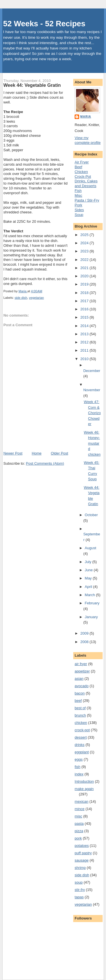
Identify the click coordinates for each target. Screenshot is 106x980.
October (91, 515)
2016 (85, 309)
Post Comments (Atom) (45, 463)
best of (80, 708)
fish (77, 767)
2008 (85, 642)
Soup (79, 215)
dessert (81, 737)
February (92, 603)
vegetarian (37, 298)
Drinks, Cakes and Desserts (86, 183)
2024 (85, 243)
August (90, 548)
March (90, 595)
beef (78, 701)
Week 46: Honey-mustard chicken (92, 443)
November (92, 390)
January (91, 617)
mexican (81, 801)
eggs (79, 759)
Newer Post (13, 453)
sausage (82, 860)
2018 (85, 293)
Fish (78, 191)
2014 (85, 326)
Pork (78, 205)
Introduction (84, 781)
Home (37, 453)
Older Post (60, 453)
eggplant (82, 752)
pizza (79, 831)
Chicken (81, 172)
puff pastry (83, 853)
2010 (85, 359)
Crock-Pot (83, 177)
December (92, 371)
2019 (85, 284)
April (89, 587)
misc (78, 816)
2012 (85, 342)
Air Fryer (82, 162)
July (89, 562)
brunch (80, 715)
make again (84, 789)
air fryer (81, 664)
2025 (85, 235)
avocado (82, 686)
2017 (85, 301)
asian (79, 679)
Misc (78, 195)
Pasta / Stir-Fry (87, 200)
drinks (80, 745)
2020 (85, 276)
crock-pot (82, 730)
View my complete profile (88, 140)
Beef (78, 167)
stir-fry (80, 890)
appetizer (82, 671)
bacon (80, 693)
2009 (85, 633)
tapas (79, 897)
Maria (86, 117)
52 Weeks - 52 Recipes (44, 24)
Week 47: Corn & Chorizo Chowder (92, 413)
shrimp (80, 868)
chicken (81, 723)
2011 (85, 350)
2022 (85, 260)
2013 (85, 334)
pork (78, 838)
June (89, 570)
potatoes (82, 846)
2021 (85, 268)
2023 (85, 251)
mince (80, 809)
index (79, 774)
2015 (85, 317)
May (89, 578)
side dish (21, 298)
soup (79, 882)
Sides (79, 210)
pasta (79, 824)
